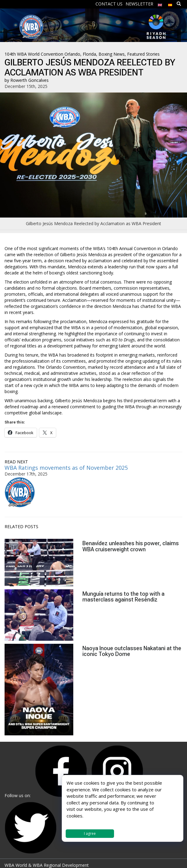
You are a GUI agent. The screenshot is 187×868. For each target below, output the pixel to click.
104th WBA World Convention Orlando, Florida (50, 54)
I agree (90, 833)
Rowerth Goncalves (29, 80)
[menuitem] (160, 3)
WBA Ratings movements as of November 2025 (66, 468)
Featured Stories (143, 54)
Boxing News (112, 54)
